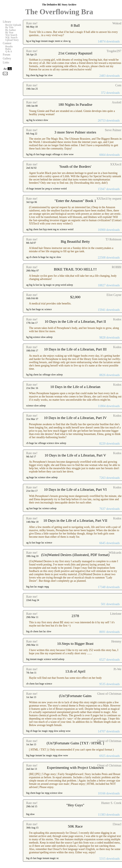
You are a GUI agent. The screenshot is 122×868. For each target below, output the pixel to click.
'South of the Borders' (75, 166)
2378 (75, 616)
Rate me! (32, 23)
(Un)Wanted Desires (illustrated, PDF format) (75, 555)
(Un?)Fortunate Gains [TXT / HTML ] (75, 743)
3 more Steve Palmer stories (75, 132)
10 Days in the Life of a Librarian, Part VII (75, 520)
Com (118, 85)
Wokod (117, 23)
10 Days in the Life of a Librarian (75, 387)
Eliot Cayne (114, 295)
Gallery (7, 58)
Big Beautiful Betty (75, 241)
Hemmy (116, 641)
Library (7, 22)
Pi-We (118, 669)
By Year (9, 33)
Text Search (11, 35)
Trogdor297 (114, 51)
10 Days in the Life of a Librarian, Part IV (75, 418)
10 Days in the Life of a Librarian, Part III (75, 349)
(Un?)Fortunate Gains (75, 696)
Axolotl (116, 102)
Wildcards (115, 553)
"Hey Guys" (75, 805)
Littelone (116, 614)
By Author (11, 30)
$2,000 (75, 297)
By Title (9, 27)
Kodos (117, 319)
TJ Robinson (113, 239)
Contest (7, 43)
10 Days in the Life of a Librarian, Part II (75, 321)
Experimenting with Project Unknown (75, 768)
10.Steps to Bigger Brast (75, 644)
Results (9, 46)
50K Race (75, 826)
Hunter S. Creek (111, 803)
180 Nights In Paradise (75, 104)
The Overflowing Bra (59, 12)
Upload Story (12, 40)
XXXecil (116, 164)
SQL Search (11, 38)
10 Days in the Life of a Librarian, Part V (75, 455)
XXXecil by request (109, 199)
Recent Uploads (13, 25)
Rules (8, 49)
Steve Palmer (113, 130)
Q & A (9, 51)
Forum (7, 55)
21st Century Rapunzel (75, 53)
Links (6, 62)
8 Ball (75, 25)
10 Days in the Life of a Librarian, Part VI (75, 489)
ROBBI (116, 267)
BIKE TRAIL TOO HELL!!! (75, 269)
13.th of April (75, 671)
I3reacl (117, 824)
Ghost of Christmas (109, 694)
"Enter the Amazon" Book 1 (75, 201)
